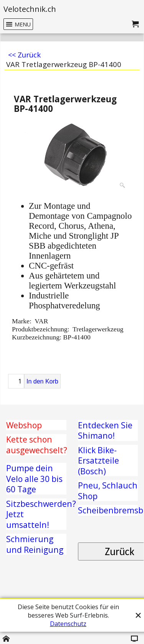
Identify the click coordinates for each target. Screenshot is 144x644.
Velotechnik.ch (30, 9)
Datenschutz (68, 624)
